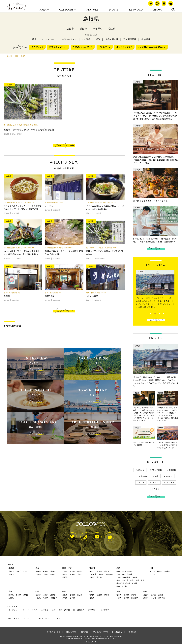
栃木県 (65, 574)
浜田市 (83, 28)
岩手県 (45, 571)
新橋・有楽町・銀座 (124, 571)
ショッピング (104, 610)
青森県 (38, 571)
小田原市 (93, 574)
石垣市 (153, 595)
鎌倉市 (99, 571)
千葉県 (65, 571)
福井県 (167, 571)
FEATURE (92, 10)
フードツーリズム (68, 39)
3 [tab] (157, 313)
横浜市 (92, 571)
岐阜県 (11, 595)
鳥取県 (65, 598)
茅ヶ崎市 (108, 571)
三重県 (11, 598)
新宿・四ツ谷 (122, 586)
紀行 (98, 39)
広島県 (65, 595)
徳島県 (99, 595)
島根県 (72, 595)
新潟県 (160, 571)
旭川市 (26, 571)
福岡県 (119, 595)
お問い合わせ (71, 632)
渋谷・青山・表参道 (124, 574)
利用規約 (84, 632)
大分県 (119, 598)
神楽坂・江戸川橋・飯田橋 (127, 583)
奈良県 (45, 598)
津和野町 (98, 28)
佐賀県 (134, 595)
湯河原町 (109, 574)
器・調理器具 (130, 39)
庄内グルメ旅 (38, 47)
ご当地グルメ (105, 47)
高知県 (92, 598)
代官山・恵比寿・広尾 (125, 580)
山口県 (72, 598)
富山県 (152, 571)
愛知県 (26, 595)
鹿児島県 (135, 598)
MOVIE (114, 10)
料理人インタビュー (58, 47)
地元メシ (141, 470)
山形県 (45, 574)
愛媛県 (107, 595)
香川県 (92, 595)
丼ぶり (156, 489)
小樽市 (18, 571)
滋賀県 (53, 595)
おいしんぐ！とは (53, 632)
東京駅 (135, 577)
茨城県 (80, 574)
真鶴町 (92, 577)
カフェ (142, 483)
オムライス (170, 483)
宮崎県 (126, 598)
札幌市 (11, 571)
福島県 (53, 574)
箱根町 (101, 574)
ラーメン (169, 476)
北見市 (11, 574)
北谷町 (153, 598)
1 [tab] (148, 313)
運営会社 (119, 632)
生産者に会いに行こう (83, 47)
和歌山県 (54, 598)
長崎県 (126, 595)
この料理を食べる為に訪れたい (152, 47)
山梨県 (80, 571)
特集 (34, 39)
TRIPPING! (132, 632)
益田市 (70, 28)
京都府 (38, 595)
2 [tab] (153, 313)
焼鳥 (157, 476)
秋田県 (53, 571)
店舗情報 (146, 39)
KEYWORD (136, 10)
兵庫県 (38, 598)
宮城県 (38, 574)
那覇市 (146, 595)
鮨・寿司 (144, 476)
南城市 (161, 595)
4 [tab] (161, 313)
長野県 (65, 577)
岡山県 (80, 595)
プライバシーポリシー (102, 632)
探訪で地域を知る (124, 47)
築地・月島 (140, 580)
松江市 (112, 28)
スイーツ (155, 483)
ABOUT (158, 10)
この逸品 (86, 39)
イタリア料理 (156, 470)
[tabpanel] (156, 290)
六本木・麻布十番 (123, 577)
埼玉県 (72, 571)
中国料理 (172, 470)
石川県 (152, 574)
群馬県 (72, 574)
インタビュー (48, 39)
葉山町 (99, 577)
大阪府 (45, 595)
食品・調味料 (112, 39)
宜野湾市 (162, 598)
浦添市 (146, 598)
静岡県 (18, 595)
